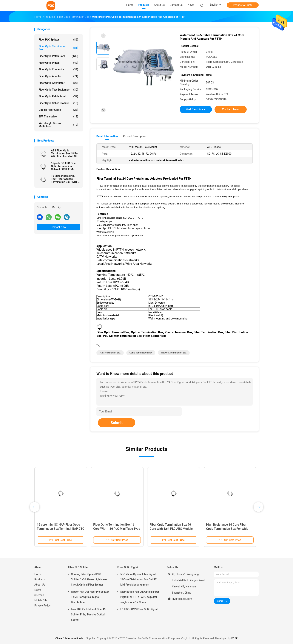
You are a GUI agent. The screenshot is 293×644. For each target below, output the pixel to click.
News (38, 590)
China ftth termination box (70, 638)
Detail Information (107, 136)
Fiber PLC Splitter (58, 40)
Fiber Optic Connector (58, 69)
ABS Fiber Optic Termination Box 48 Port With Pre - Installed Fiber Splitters (65, 153)
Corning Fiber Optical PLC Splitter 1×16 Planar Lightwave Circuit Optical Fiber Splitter (89, 579)
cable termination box (141, 353)
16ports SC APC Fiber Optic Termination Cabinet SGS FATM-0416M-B (64, 166)
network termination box (174, 353)
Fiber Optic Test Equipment (58, 90)
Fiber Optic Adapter (58, 76)
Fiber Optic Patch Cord (58, 56)
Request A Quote (243, 5)
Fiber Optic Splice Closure (58, 103)
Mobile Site (41, 600)
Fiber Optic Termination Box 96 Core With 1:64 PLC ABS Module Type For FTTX (171, 529)
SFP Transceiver (58, 117)
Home (38, 574)
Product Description (134, 136)
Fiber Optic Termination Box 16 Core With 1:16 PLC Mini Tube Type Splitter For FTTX (117, 529)
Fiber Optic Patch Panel (58, 96)
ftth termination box (110, 353)
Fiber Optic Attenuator (58, 83)
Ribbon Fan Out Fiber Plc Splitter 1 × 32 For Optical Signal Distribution (90, 597)
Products (40, 579)
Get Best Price (196, 109)
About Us (40, 585)
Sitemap (39, 595)
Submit (117, 423)
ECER (235, 638)
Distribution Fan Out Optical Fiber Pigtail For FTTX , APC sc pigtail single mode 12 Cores (140, 597)
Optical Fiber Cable (58, 110)
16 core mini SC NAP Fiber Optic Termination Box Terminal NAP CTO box (61, 529)
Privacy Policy (42, 606)
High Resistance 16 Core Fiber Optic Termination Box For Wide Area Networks (227, 529)
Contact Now (58, 227)
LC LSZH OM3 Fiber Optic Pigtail (139, 609)
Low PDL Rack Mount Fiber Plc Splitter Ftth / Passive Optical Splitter (89, 614)
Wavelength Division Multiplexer (58, 125)
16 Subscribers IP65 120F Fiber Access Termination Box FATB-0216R (64, 179)
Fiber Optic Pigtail (58, 63)
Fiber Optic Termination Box (58, 48)
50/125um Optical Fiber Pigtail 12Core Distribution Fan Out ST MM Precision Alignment (138, 579)
